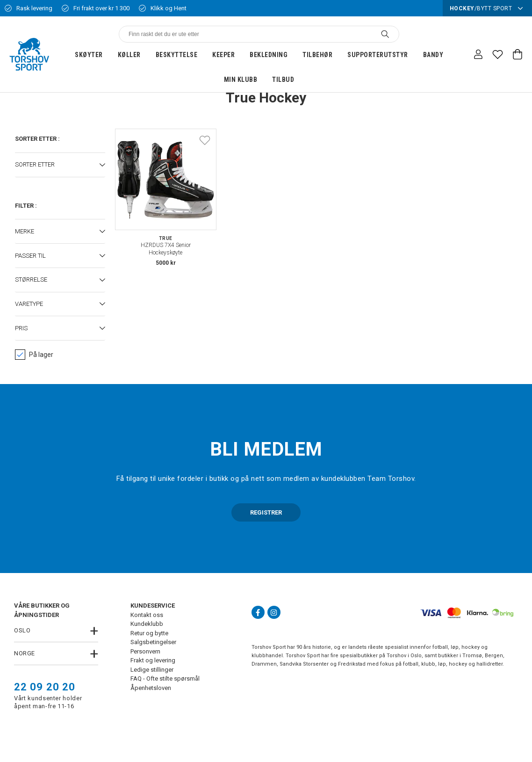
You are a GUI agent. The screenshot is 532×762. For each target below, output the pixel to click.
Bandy (433, 55)
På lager (34, 355)
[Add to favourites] (205, 140)
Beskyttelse (177, 55)
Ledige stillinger (152, 670)
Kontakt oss (147, 615)
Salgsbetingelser (153, 642)
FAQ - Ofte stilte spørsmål (165, 679)
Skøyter (89, 55)
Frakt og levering (153, 660)
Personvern (145, 651)
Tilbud (283, 80)
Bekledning (269, 55)
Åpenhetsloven (151, 688)
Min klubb (241, 80)
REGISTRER (266, 512)
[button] (60, 165)
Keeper (223, 55)
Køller (129, 55)
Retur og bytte (149, 633)
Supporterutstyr (378, 55)
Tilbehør (317, 55)
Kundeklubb (147, 624)
